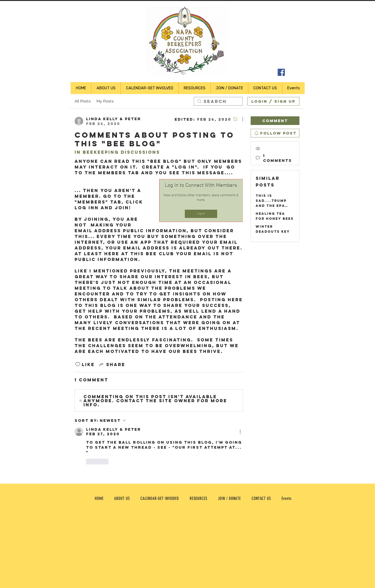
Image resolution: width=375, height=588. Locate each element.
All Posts (83, 101)
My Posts (105, 101)
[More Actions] (240, 119)
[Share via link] (112, 364)
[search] (218, 101)
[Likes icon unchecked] (78, 364)
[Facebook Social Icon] (281, 72)
